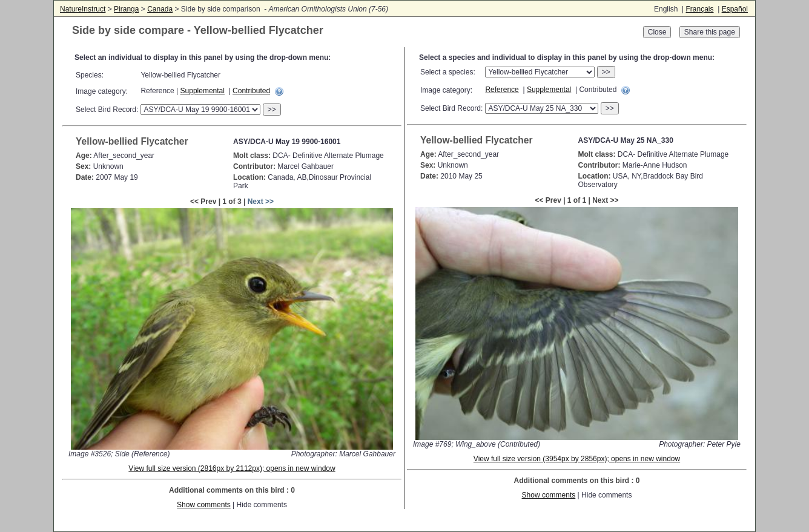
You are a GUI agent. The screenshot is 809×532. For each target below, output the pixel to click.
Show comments (204, 505)
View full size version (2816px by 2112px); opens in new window (232, 468)
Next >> (261, 202)
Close (657, 32)
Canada (160, 9)
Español (735, 9)
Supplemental (203, 91)
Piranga (126, 9)
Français (699, 9)
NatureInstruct (83, 9)
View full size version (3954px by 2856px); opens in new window (577, 459)
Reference (502, 90)
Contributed (251, 91)
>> (272, 110)
